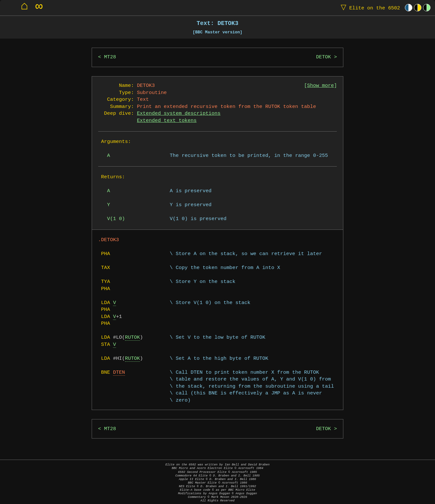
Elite (369, 8)
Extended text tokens (167, 121)
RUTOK (132, 338)
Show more (321, 86)
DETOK (324, 57)
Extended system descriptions (179, 114)
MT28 (110, 57)
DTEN (119, 373)
